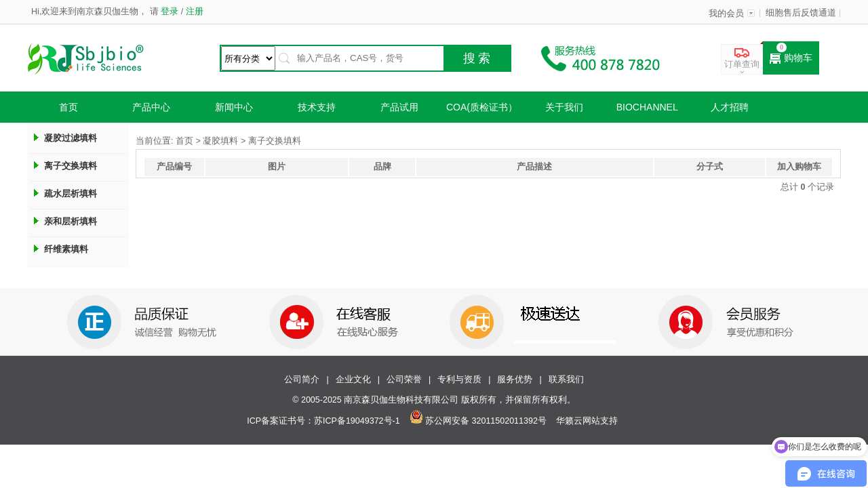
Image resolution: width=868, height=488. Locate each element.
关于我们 (564, 107)
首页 (68, 107)
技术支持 (317, 107)
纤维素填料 (66, 249)
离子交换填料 (71, 166)
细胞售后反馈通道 (801, 13)
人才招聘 (730, 107)
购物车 (791, 58)
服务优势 (515, 380)
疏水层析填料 (71, 194)
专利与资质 (459, 380)
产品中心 (151, 107)
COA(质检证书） (482, 107)
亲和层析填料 (71, 221)
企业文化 (353, 380)
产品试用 (399, 107)
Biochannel (647, 107)
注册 (193, 12)
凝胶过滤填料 (71, 138)
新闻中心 (234, 107)
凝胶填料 (220, 141)
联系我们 (566, 380)
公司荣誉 (404, 380)
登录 (170, 12)
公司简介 (302, 380)
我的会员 (726, 14)
